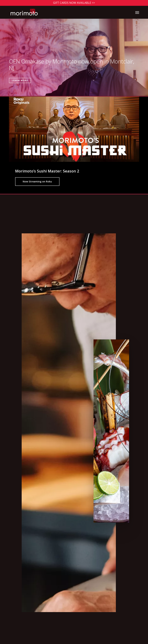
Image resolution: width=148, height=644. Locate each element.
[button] (137, 12)
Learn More (20, 80)
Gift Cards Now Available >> (74, 3)
